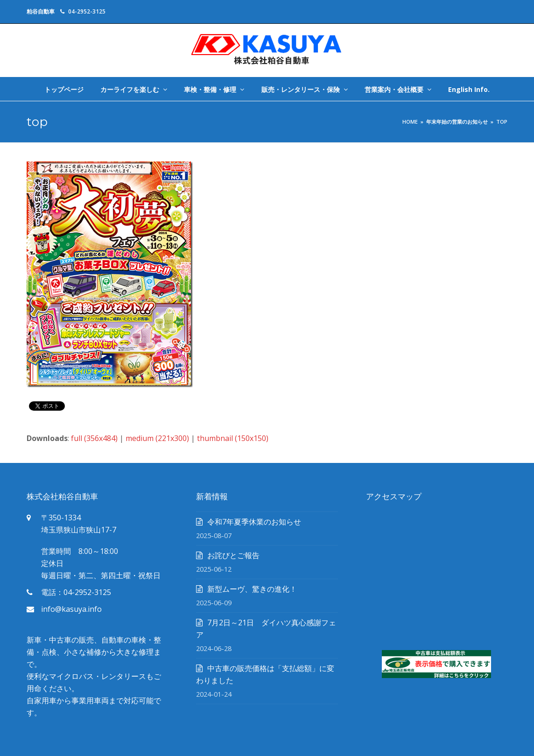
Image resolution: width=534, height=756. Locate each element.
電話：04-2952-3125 (76, 592)
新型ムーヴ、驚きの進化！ (252, 589)
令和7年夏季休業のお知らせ (254, 522)
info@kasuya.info (71, 609)
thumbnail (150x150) (233, 438)
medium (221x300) (157, 438)
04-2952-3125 (87, 11)
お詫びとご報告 (233, 555)
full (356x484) (94, 438)
